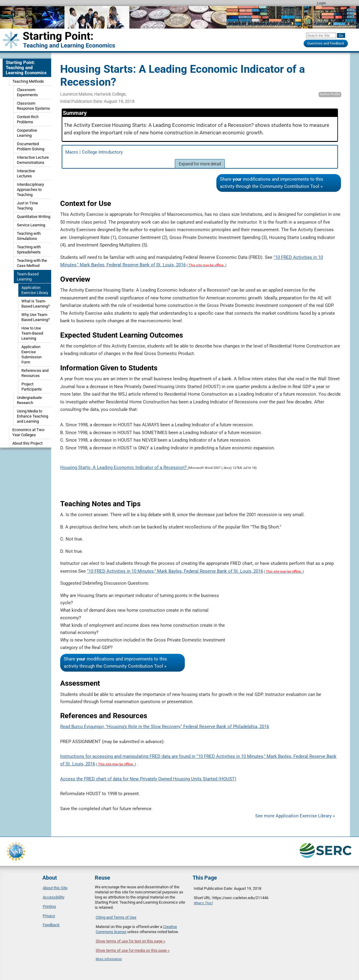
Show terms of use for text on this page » (130, 941)
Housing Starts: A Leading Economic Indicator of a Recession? (124, 467)
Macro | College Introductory (200, 159)
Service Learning (31, 225)
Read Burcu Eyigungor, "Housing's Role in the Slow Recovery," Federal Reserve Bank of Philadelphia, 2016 (165, 727)
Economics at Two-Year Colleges (29, 432)
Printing (49, 906)
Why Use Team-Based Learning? (36, 317)
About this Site (55, 888)
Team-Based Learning (28, 277)
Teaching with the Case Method (32, 263)
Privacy (49, 916)
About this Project (27, 443)
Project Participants (32, 387)
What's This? (203, 903)
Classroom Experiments (27, 92)
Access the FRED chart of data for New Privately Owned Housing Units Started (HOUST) (148, 779)
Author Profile (330, 94)
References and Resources (35, 373)
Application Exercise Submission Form (31, 354)
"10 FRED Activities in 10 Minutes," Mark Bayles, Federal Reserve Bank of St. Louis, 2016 (175, 571)
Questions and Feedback (326, 43)
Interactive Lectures (26, 173)
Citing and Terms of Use (116, 917)
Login (321, 3)
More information (109, 959)
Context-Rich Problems (28, 119)
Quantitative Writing (34, 217)
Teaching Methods (28, 81)
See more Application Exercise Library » (295, 816)
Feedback (51, 925)
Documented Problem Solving (31, 146)
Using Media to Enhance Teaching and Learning (32, 416)
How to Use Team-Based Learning (32, 333)
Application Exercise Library (35, 290)
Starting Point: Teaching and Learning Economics (26, 68)
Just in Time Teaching (27, 206)
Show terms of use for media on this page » (133, 950)
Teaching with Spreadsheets (29, 250)
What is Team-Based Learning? (36, 304)
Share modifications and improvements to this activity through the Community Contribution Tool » (272, 183)
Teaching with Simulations (29, 236)
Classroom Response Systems (33, 106)
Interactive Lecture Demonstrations (33, 160)
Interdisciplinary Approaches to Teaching (30, 190)
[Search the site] (321, 35)
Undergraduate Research (29, 400)
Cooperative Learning (27, 133)
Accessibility (54, 897)
